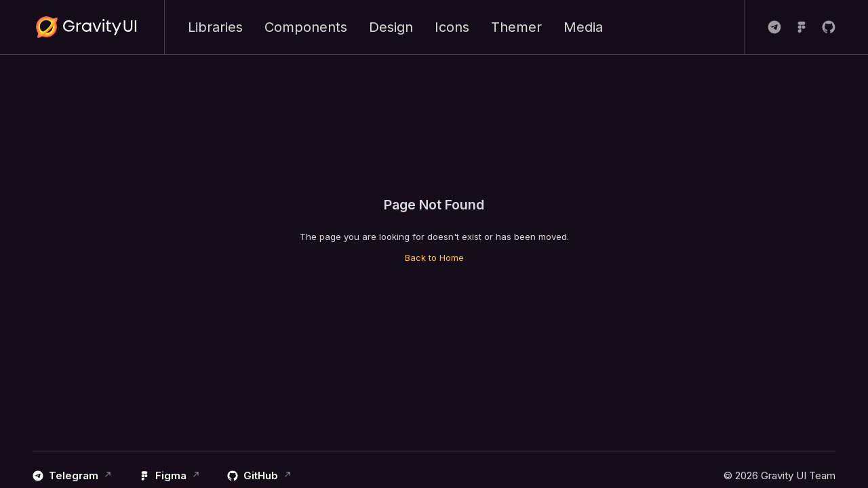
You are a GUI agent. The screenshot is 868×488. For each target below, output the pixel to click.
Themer (516, 27)
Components (306, 27)
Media (583, 27)
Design (391, 27)
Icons (452, 27)
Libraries (215, 27)
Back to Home (434, 258)
